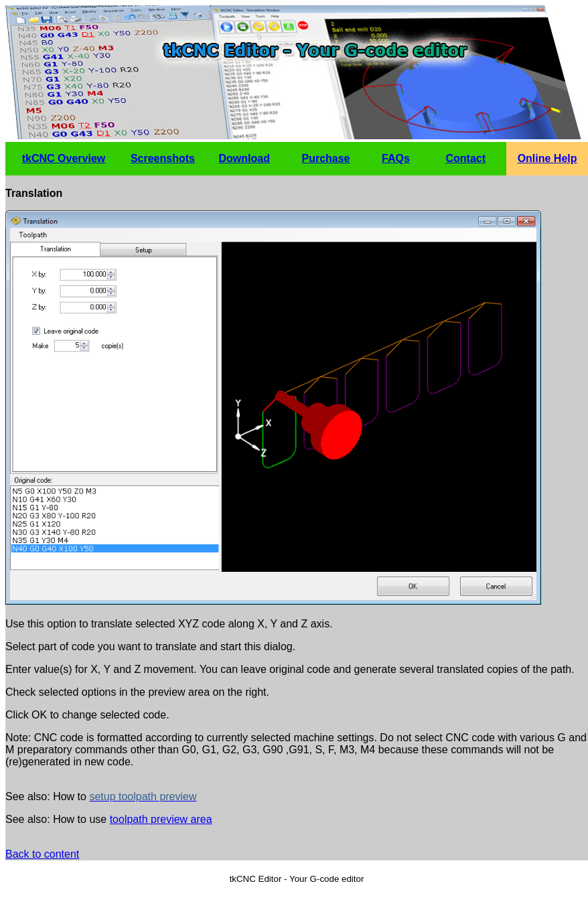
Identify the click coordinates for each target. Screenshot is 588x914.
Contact (466, 158)
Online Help (547, 158)
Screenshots (163, 158)
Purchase (325, 158)
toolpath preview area (161, 819)
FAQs (396, 158)
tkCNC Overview (64, 158)
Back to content (42, 854)
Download (244, 158)
